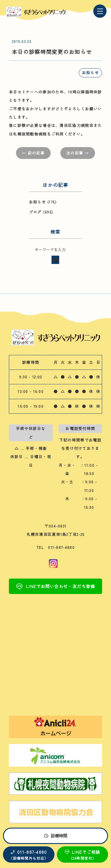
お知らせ (90, 73)
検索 (55, 260)
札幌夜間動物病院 (30, 134)
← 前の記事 (33, 153)
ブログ (35, 212)
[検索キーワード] (55, 250)
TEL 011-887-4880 (55, 547)
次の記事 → (78, 153)
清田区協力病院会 (76, 125)
